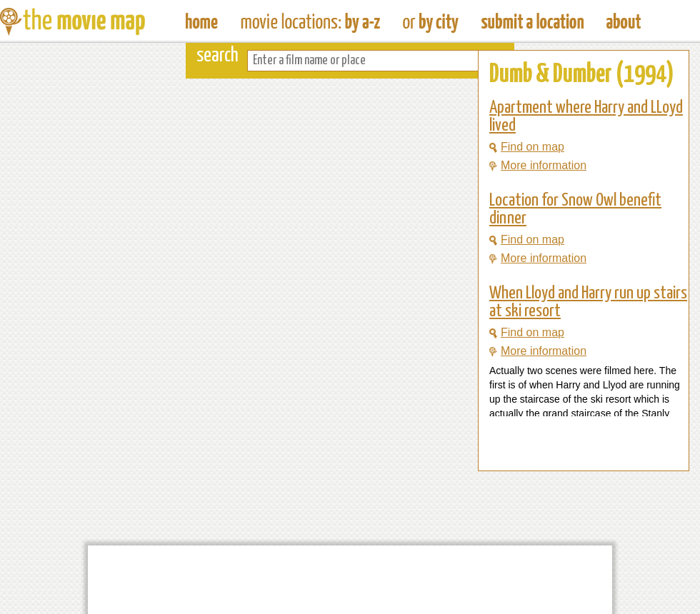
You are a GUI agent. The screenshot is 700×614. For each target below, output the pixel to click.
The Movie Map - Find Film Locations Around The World (202, 21)
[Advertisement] (572, 443)
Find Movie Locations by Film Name (310, 21)
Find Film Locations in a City (431, 21)
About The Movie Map (624, 21)
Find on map (527, 147)
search (217, 56)
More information (538, 165)
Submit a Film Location (532, 21)
